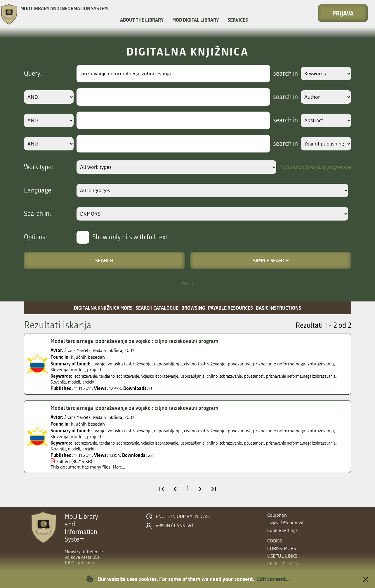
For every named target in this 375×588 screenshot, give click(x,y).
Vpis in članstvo (175, 526)
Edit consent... (274, 579)
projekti (154, 382)
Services (238, 20)
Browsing (193, 308)
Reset (187, 284)
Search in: (38, 214)
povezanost (284, 376)
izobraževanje (87, 376)
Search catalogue (157, 308)
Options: (35, 237)
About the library (142, 20)
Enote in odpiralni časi (183, 516)
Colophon (277, 515)
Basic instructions (278, 308)
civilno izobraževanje (249, 376)
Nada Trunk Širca (114, 350)
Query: (33, 74)
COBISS (275, 541)
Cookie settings (282, 530)
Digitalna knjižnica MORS (103, 308)
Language (38, 190)
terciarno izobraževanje (127, 376)
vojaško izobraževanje (174, 376)
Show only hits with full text (130, 237)
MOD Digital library (196, 20)
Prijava (343, 13)
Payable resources (230, 308)
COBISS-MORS (282, 548)
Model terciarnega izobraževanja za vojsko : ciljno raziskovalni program (142, 341)
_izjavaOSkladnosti (286, 523)
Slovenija (118, 382)
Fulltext (64, 461)
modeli (137, 382)
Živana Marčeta (79, 350)
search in (280, 74)
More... (120, 467)
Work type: (39, 167)
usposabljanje (212, 376)
